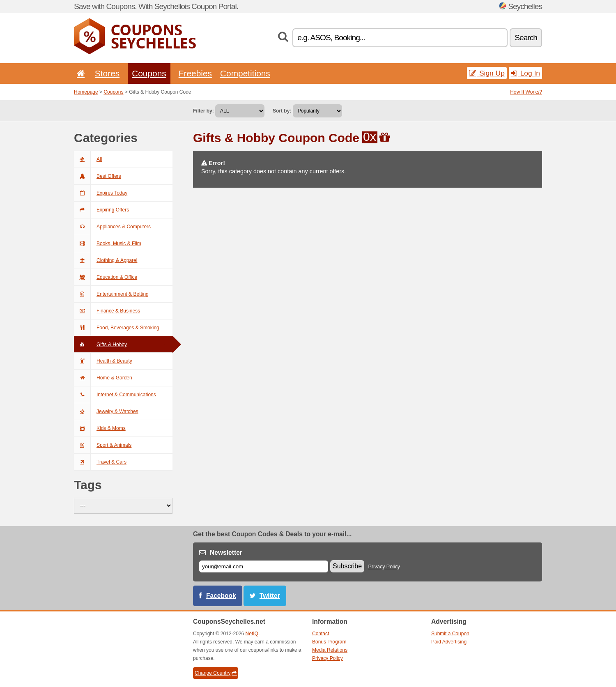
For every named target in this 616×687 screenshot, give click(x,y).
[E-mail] (264, 566)
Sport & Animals (103, 445)
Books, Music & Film (108, 244)
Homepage (86, 92)
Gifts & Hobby (100, 345)
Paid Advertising (449, 642)
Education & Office (106, 277)
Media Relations (330, 650)
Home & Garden (103, 378)
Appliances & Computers (112, 227)
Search (526, 38)
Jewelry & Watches (106, 411)
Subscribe (347, 566)
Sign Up (487, 73)
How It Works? (526, 92)
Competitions (245, 73)
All (88, 159)
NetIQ (252, 634)
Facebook (221, 596)
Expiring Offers (101, 210)
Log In (525, 73)
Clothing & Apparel (106, 260)
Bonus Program (329, 642)
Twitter (270, 596)
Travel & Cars (100, 462)
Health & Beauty (103, 361)
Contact (321, 634)
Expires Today (101, 193)
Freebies (195, 73)
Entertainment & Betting (111, 294)
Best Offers (98, 176)
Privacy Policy (384, 567)
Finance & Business (107, 311)
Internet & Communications (115, 395)
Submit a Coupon (450, 634)
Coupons (149, 73)
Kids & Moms (100, 428)
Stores (107, 73)
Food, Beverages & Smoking (117, 328)
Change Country (216, 673)
